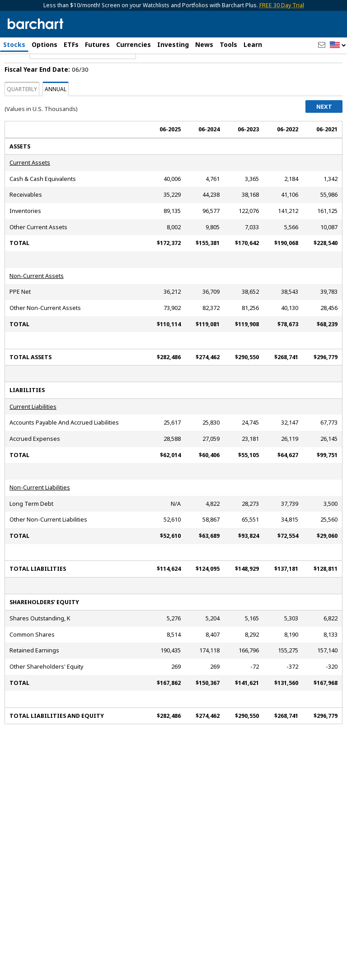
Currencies (134, 44)
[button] (338, 45)
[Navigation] (83, 78)
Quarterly (22, 114)
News (204, 44)
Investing (173, 44)
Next (324, 132)
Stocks (14, 44)
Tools (228, 44)
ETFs (71, 44)
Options (45, 44)
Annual (56, 114)
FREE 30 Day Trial (282, 5)
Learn (253, 44)
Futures (97, 44)
